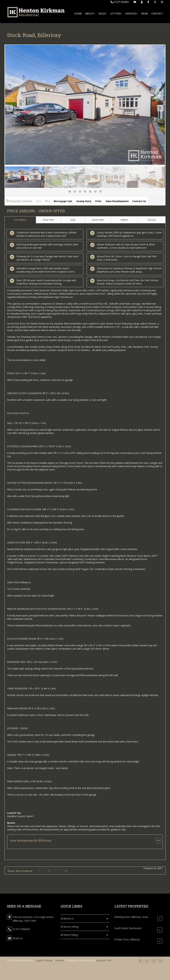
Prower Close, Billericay (127, 939)
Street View (98, 220)
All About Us (67, 919)
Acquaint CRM (104, 960)
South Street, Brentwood (128, 928)
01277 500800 (120, 2)
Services (132, 13)
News (145, 13)
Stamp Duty (84, 201)
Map (73, 220)
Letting (116, 13)
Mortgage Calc (63, 201)
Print (98, 201)
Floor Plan (48, 220)
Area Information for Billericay (31, 840)
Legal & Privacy (44, 960)
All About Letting (69, 927)
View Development (117, 201)
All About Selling (69, 935)
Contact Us (139, 201)
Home (78, 13)
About (90, 13)
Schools (152, 220)
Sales (103, 13)
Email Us (18, 938)
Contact (157, 13)
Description (20, 220)
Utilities (124, 220)
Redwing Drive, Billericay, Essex (131, 917)
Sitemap (59, 960)
